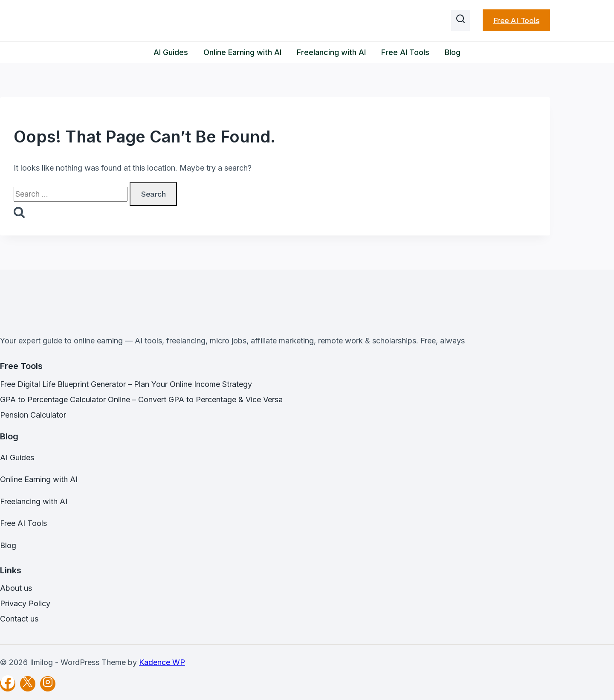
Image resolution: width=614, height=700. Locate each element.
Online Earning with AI (242, 52)
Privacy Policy (25, 603)
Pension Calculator (33, 415)
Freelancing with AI (331, 52)
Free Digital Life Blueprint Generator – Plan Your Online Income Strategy (126, 384)
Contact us (19, 619)
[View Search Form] (460, 21)
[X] (28, 684)
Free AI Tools (517, 20)
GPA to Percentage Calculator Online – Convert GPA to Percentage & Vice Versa (141, 399)
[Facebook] (8, 684)
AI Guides (171, 52)
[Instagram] (48, 684)
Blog (453, 52)
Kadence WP (162, 662)
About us (16, 588)
